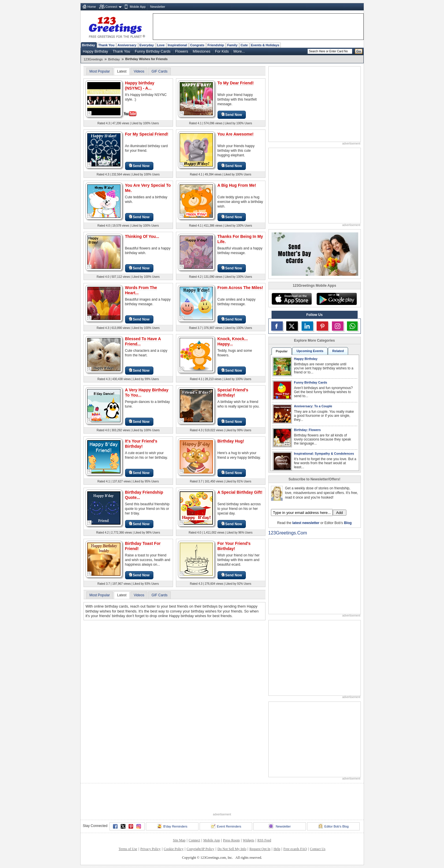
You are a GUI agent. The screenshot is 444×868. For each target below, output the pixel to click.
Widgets (249, 840)
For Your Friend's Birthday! (234, 546)
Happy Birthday (96, 51)
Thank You (106, 45)
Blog (348, 523)
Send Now (232, 115)
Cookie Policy (174, 849)
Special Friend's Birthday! (233, 393)
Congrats (197, 45)
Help (277, 849)
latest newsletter (306, 523)
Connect (111, 7)
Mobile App (138, 7)
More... (239, 51)
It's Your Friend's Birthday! (141, 444)
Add (340, 513)
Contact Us (318, 849)
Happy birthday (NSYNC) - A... (140, 86)
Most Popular (100, 71)
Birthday (89, 45)
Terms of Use (128, 849)
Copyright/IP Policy (200, 849)
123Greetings (93, 59)
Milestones (201, 51)
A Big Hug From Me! (237, 185)
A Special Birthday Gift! (240, 492)
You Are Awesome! (236, 134)
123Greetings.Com (288, 533)
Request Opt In (260, 849)
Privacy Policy (151, 849)
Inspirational (178, 45)
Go (359, 51)
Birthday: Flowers (308, 430)
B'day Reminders (172, 826)
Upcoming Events (310, 351)
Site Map (179, 840)
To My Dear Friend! (236, 83)
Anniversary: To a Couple (313, 406)
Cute (244, 45)
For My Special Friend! (147, 134)
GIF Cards (159, 71)
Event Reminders (226, 826)
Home (92, 7)
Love (161, 45)
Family (232, 45)
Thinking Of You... (142, 236)
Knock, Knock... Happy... (233, 341)
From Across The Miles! (240, 288)
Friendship (216, 45)
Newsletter (158, 7)
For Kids (222, 51)
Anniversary (127, 45)
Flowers (182, 51)
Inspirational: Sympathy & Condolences (324, 454)
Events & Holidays (265, 45)
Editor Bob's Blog (334, 826)
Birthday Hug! (231, 441)
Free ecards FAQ (295, 849)
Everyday (147, 45)
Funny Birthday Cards (153, 51)
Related (338, 351)
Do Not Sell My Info (232, 849)
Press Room (231, 840)
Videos (139, 71)
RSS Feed (264, 840)
